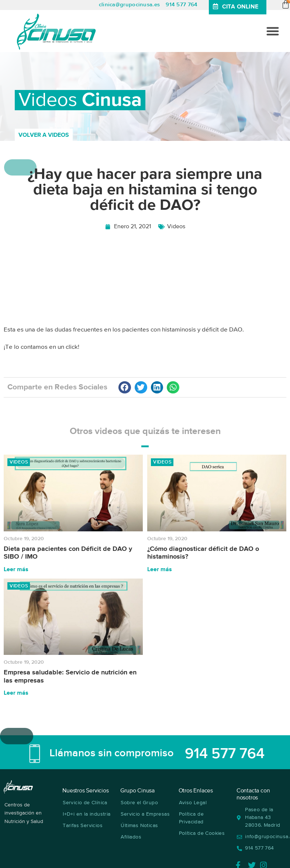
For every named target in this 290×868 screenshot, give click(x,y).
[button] (273, 31)
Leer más (16, 570)
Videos (176, 227)
